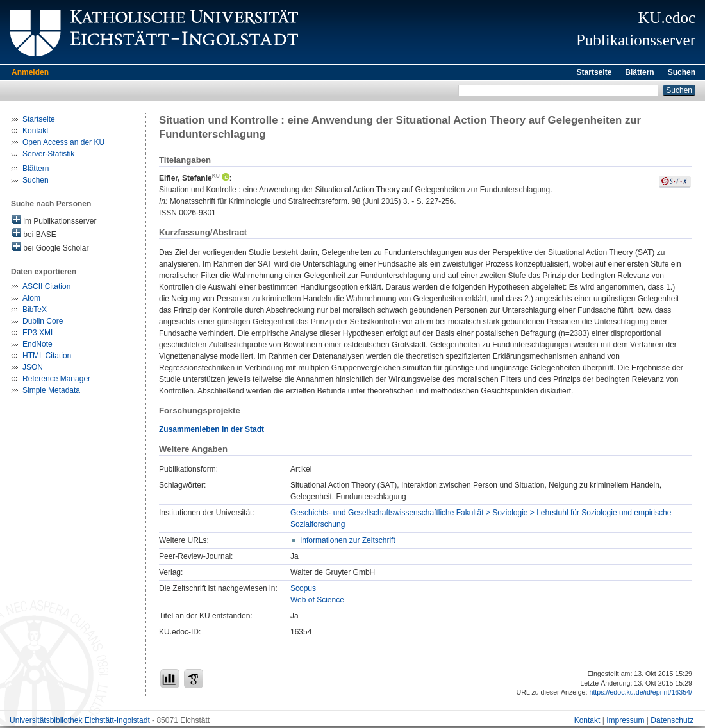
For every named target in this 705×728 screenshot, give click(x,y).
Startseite (594, 72)
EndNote (37, 346)
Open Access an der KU (63, 144)
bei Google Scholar (50, 249)
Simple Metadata (51, 392)
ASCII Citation (46, 288)
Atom (31, 300)
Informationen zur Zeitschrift (348, 542)
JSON (33, 369)
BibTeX (35, 311)
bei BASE (34, 236)
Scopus (303, 590)
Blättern (639, 72)
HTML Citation (47, 358)
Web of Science (317, 602)
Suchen (682, 72)
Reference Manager (56, 381)
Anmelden (30, 72)
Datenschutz (672, 722)
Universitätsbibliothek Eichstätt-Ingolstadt (80, 722)
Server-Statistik (48, 156)
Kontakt (36, 133)
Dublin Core (43, 323)
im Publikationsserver (54, 222)
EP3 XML (39, 335)
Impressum (625, 722)
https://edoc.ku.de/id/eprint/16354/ (641, 694)
